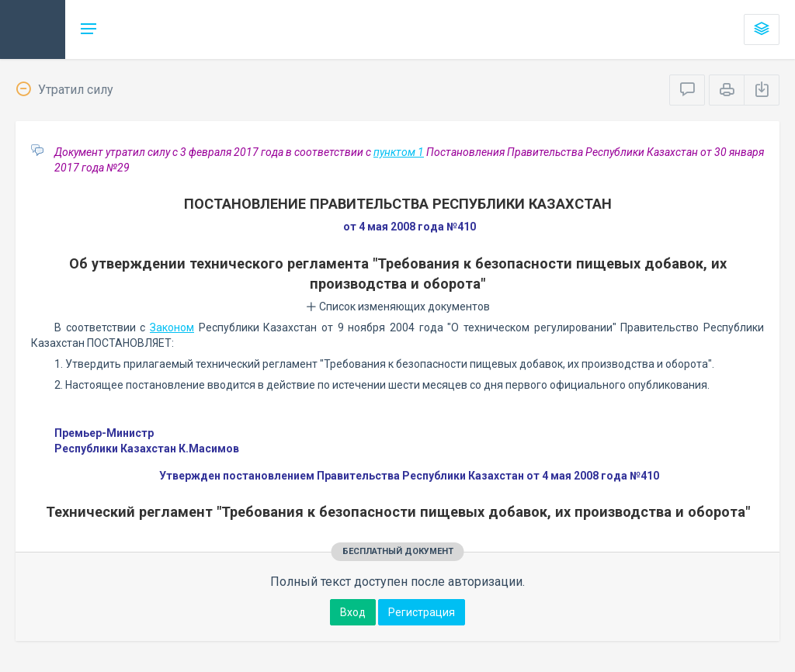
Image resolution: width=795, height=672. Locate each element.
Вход (353, 612)
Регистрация (422, 612)
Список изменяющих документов (398, 307)
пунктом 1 (399, 152)
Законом (172, 327)
